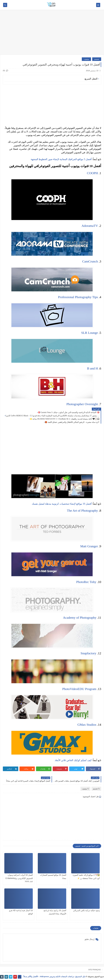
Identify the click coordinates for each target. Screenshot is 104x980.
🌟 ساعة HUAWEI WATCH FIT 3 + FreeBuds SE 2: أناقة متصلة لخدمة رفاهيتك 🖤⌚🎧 (65, 419)
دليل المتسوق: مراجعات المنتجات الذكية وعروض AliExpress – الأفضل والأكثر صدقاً (55, 977)
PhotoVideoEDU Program (79, 689)
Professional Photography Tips (78, 297)
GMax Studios (87, 725)
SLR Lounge (90, 333)
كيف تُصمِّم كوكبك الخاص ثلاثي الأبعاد (73, 760)
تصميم (97, 59)
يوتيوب (86, 59)
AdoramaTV (90, 226)
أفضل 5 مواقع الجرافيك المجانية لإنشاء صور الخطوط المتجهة (61, 159)
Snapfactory (88, 653)
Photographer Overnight (82, 404)
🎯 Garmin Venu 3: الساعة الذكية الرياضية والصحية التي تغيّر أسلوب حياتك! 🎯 (69, 412)
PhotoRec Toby (86, 582)
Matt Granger (89, 546)
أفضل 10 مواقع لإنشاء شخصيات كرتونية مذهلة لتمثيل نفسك (62, 504)
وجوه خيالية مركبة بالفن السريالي (86, 910)
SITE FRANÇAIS (94, 970)
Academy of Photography (80, 618)
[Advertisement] (52, 34)
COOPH (92, 173)
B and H (92, 368)
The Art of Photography (82, 511)
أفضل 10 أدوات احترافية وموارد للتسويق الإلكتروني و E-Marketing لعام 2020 (19, 878)
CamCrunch (90, 261)
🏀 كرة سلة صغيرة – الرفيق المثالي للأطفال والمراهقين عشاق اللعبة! (72, 422)
